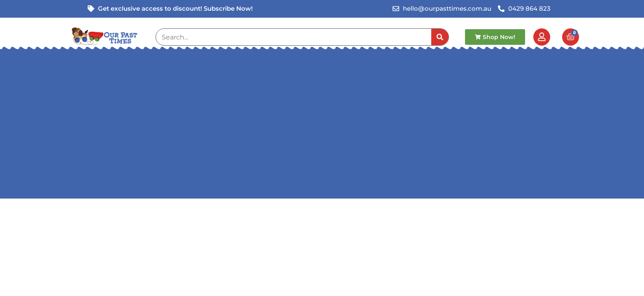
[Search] (440, 37)
